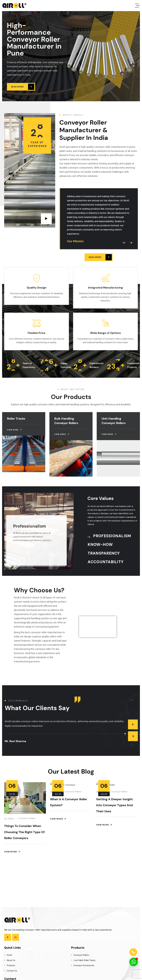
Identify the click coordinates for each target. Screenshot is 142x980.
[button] (124, 243)
